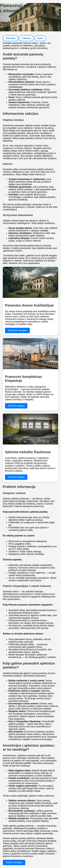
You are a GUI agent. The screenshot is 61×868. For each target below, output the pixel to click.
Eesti (40, 38)
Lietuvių (26, 38)
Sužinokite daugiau (17, 330)
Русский (11, 38)
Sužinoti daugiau (16, 406)
